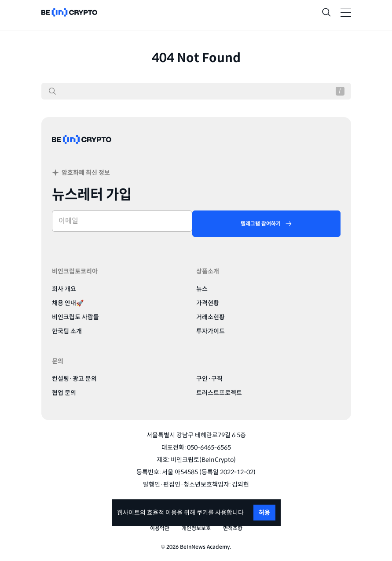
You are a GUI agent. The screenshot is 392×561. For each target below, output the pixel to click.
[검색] (52, 91)
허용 (264, 513)
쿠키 (202, 513)
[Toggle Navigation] (346, 12)
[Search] (326, 12)
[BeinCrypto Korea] (82, 150)
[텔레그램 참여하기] (266, 224)
